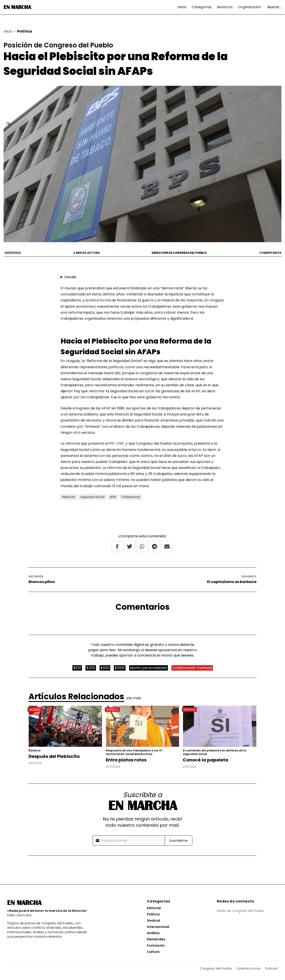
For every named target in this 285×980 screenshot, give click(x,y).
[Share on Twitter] (130, 546)
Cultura (153, 952)
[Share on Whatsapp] (142, 546)
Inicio (182, 7)
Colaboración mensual (192, 668)
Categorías (202, 7)
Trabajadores (131, 497)
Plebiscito (69, 497)
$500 (105, 668)
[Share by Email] (167, 546)
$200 (91, 668)
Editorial (154, 908)
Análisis (153, 933)
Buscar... (274, 7)
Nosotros (225, 7)
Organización (250, 7)
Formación (156, 945)
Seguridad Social (92, 497)
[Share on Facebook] (117, 546)
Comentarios (270, 253)
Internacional (158, 927)
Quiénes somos (249, 968)
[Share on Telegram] (155, 546)
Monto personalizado (149, 668)
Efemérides (156, 939)
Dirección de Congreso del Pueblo (179, 253)
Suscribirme (179, 841)
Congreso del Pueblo (216, 968)
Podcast (272, 968)
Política (25, 31)
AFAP (113, 497)
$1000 (120, 668)
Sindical (154, 921)
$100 (77, 668)
